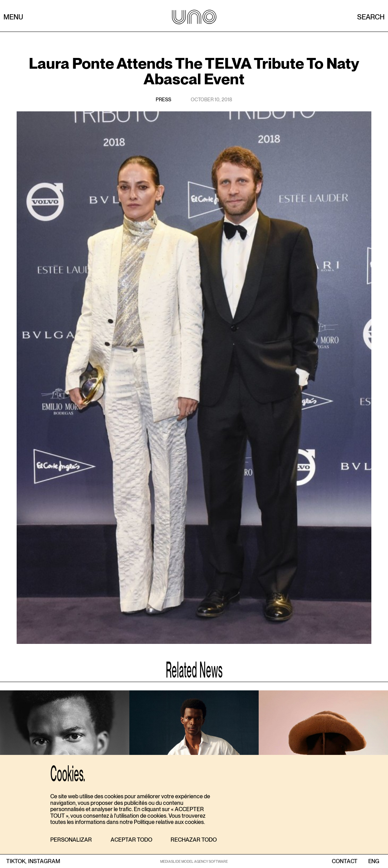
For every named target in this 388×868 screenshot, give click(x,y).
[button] (71, 840)
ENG (374, 861)
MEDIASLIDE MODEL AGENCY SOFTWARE (194, 861)
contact (345, 861)
